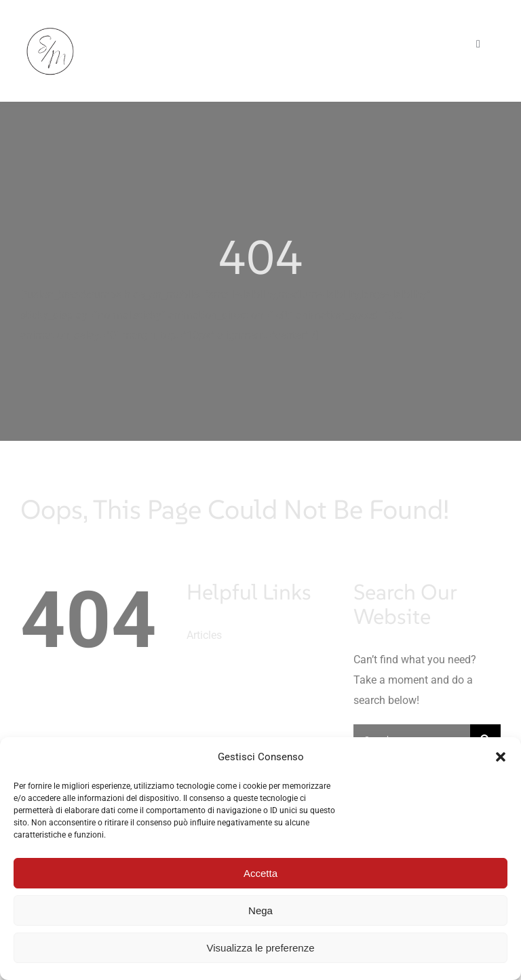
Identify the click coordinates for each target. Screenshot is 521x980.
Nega (260, 910)
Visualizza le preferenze (261, 948)
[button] (501, 757)
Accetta (260, 873)
